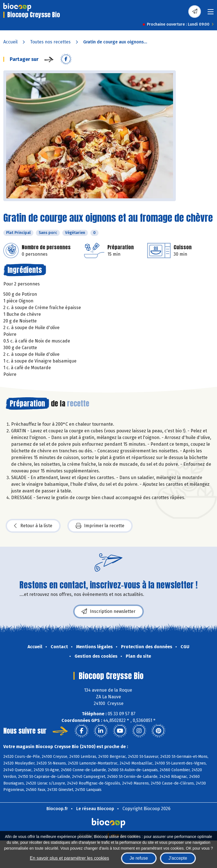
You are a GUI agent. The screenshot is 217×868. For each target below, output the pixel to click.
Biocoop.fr (57, 809)
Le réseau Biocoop (95, 809)
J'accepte (178, 858)
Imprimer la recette (100, 526)
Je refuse (139, 858)
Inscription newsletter (108, 611)
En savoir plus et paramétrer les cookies (69, 858)
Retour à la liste (33, 526)
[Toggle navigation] (211, 13)
